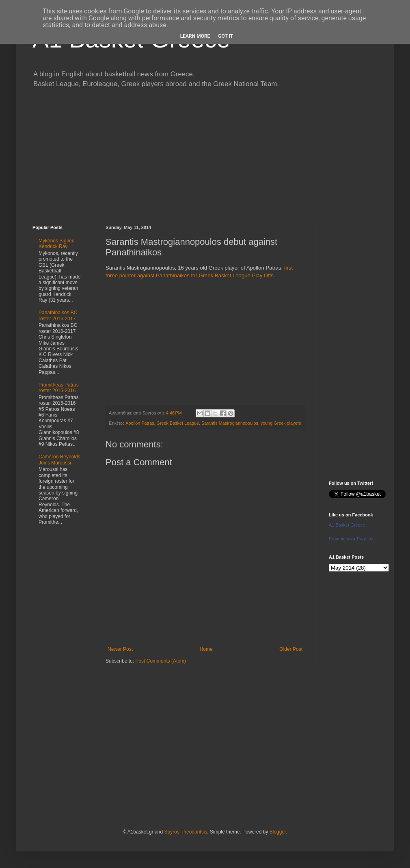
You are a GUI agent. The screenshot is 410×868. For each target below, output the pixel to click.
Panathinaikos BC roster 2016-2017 (58, 315)
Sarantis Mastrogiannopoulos (230, 423)
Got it (226, 36)
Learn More (195, 36)
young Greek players (281, 423)
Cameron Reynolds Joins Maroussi (59, 460)
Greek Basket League (178, 423)
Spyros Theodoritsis (186, 832)
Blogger (278, 832)
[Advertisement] (205, 156)
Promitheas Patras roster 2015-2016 (59, 388)
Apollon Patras (140, 423)
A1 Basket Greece (347, 525)
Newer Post (120, 649)
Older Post (291, 649)
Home (206, 649)
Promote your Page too (352, 539)
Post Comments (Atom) (161, 661)
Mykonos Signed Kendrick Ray (57, 244)
